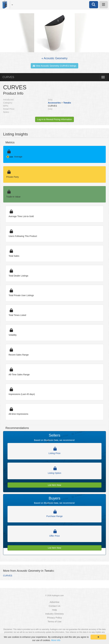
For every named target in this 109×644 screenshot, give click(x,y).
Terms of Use (54, 621)
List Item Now (55, 485)
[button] (11, 5)
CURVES (8, 77)
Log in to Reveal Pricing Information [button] (54, 119)
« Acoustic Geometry (54, 58)
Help (55, 610)
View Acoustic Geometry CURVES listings (54, 66)
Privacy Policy (54, 618)
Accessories (54, 103)
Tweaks (67, 103)
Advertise (55, 602)
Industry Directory (54, 614)
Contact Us (54, 606)
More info (56, 640)
